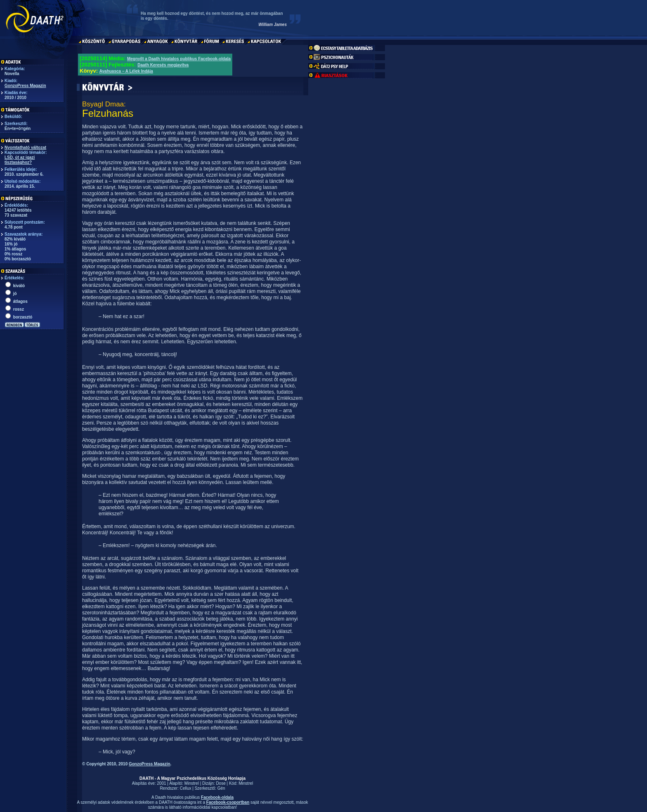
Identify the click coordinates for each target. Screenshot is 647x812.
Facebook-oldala (217, 797)
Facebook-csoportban (228, 802)
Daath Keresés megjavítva (163, 65)
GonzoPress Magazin (25, 86)
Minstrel (192, 783)
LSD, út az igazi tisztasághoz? (20, 160)
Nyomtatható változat (25, 148)
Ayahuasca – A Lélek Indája (126, 71)
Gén (221, 788)
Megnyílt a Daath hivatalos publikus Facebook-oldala (179, 59)
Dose (221, 783)
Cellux (186, 788)
